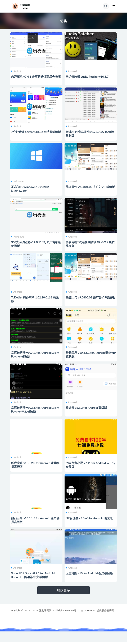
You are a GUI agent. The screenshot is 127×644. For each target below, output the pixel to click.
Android (17, 71)
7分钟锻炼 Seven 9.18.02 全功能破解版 (36, 132)
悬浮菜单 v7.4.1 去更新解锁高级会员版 (36, 76)
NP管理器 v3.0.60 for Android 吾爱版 (89, 518)
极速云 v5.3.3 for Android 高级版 (86, 408)
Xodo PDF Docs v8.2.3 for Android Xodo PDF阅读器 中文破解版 (33, 575)
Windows (17, 181)
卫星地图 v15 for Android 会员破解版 (89, 573)
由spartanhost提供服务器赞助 (97, 610)
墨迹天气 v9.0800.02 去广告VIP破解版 (90, 297)
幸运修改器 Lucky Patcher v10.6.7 (87, 76)
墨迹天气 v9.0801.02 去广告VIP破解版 (90, 187)
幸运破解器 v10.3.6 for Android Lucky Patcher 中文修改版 (35, 409)
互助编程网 (45, 610)
